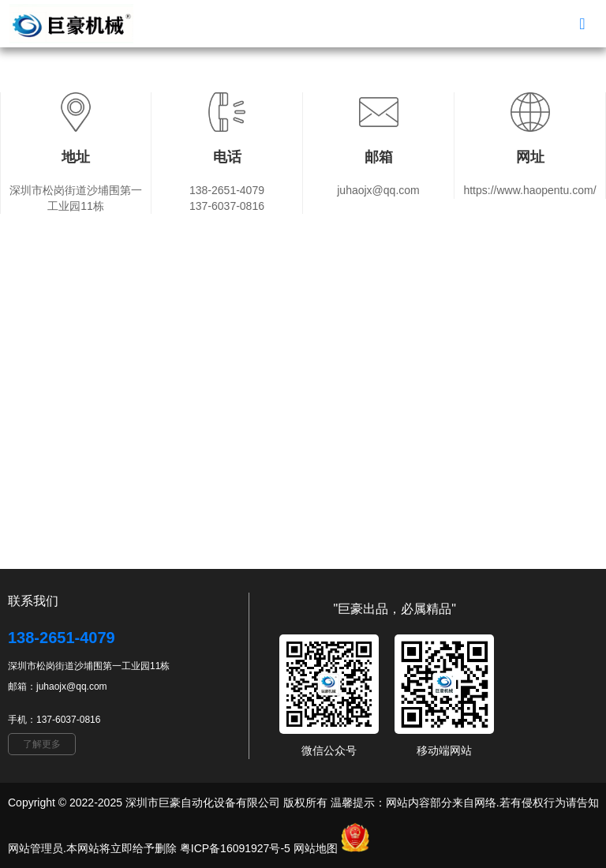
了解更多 (42, 744)
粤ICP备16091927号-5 (235, 848)
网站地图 (316, 848)
